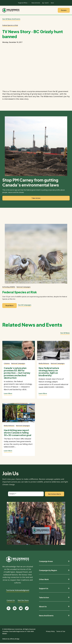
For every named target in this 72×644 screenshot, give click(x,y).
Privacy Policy (50, 632)
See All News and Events (11, 20)
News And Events (46, 617)
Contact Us (11, 601)
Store (52, 3)
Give (54, 11)
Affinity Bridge (15, 640)
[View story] (19, 353)
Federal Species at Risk (10, 26)
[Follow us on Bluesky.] (21, 609)
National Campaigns (24, 288)
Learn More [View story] (8, 394)
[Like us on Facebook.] (15, 609)
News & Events (36, 3)
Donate (64, 11)
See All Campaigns (26, 306)
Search (47, 3)
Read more (9, 307)
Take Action (44, 11)
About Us (20, 11)
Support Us (44, 589)
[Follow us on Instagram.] (9, 609)
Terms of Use (61, 632)
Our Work (31, 11)
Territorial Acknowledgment (18, 591)
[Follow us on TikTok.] (27, 609)
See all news (65, 334)
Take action (36, 199)
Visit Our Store (23, 601)
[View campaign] (36, 255)
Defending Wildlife (9, 288)
